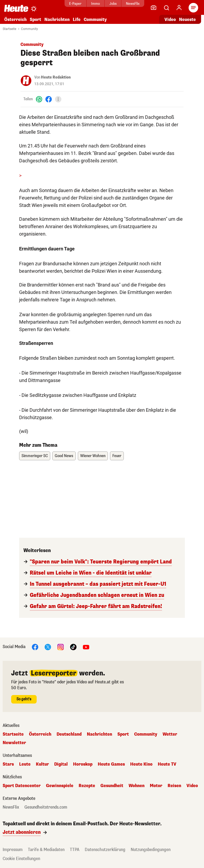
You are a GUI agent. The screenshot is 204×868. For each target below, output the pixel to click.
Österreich (15, 19)
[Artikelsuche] (166, 8)
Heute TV (167, 764)
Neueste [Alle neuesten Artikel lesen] (187, 19)
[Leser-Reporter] (154, 8)
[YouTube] (86, 647)
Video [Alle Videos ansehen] (170, 19)
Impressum (13, 850)
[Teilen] (58, 99)
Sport (35, 19)
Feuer (117, 456)
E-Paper (74, 4)
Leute (25, 764)
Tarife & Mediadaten (46, 850)
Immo (94, 4)
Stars (8, 764)
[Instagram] (61, 647)
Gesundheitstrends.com (46, 807)
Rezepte (87, 786)
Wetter (170, 734)
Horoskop (83, 764)
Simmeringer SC (35, 456)
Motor (156, 786)
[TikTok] (73, 647)
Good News (64, 456)
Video (192, 786)
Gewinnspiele (60, 786)
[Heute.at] (16, 8)
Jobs (111, 4)
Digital (61, 764)
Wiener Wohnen (93, 456)
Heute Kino (141, 764)
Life (77, 19)
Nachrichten (57, 19)
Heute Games (111, 764)
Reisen (174, 786)
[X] (48, 647)
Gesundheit (112, 786)
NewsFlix (131, 4)
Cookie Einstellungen (21, 859)
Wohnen (137, 786)
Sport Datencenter (22, 786)
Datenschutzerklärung (105, 850)
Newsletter (14, 743)
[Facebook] (49, 99)
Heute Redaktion (56, 77)
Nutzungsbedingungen (151, 850)
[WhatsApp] (39, 99)
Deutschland (69, 734)
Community (95, 19)
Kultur (42, 764)
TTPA (75, 850)
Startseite (9, 29)
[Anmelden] (179, 8)
